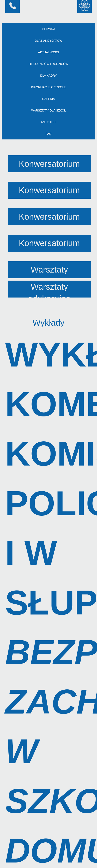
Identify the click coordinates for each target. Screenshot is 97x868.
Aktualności (48, 52)
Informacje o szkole (48, 87)
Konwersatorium (49, 164)
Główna (48, 29)
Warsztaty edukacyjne (49, 290)
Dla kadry (48, 76)
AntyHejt (48, 122)
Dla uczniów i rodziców (48, 64)
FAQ (48, 134)
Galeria (48, 99)
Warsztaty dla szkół (49, 110)
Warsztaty (49, 270)
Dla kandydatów (49, 41)
